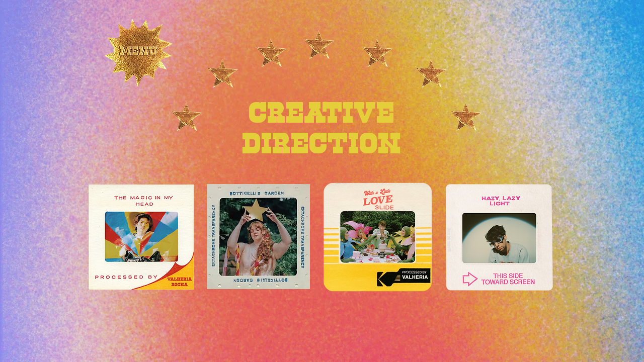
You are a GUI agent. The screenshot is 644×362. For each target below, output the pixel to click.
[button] (138, 56)
